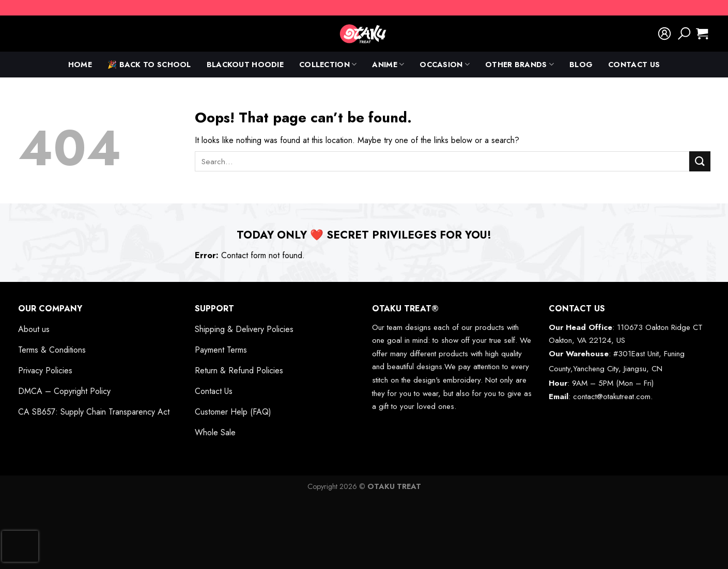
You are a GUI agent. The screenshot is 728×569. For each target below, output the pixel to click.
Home (80, 65)
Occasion (445, 65)
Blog (581, 65)
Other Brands (520, 65)
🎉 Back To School (149, 65)
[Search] (684, 34)
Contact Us (634, 65)
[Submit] (700, 161)
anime (388, 65)
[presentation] (20, 546)
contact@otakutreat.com (612, 397)
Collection (328, 65)
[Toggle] (167, 309)
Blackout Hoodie (245, 65)
